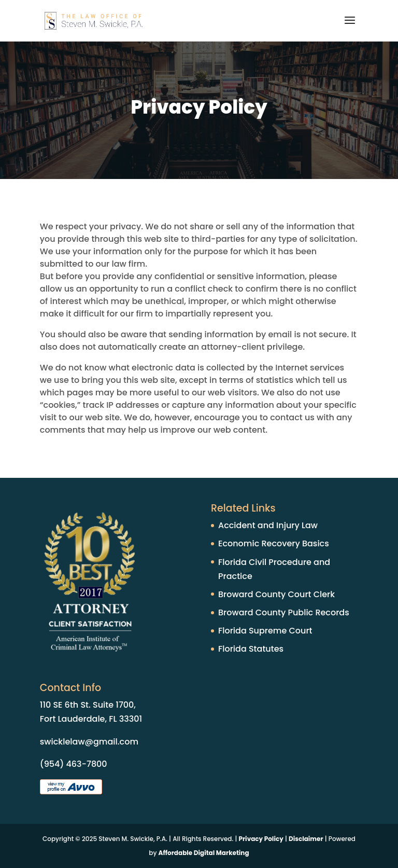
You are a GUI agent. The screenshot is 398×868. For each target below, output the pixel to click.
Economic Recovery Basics (274, 543)
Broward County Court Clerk (276, 594)
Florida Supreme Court (265, 631)
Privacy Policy (261, 839)
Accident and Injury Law (268, 525)
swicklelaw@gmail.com (89, 742)
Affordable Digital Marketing (204, 853)
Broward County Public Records (284, 612)
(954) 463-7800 (74, 764)
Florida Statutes (251, 649)
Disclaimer (306, 839)
